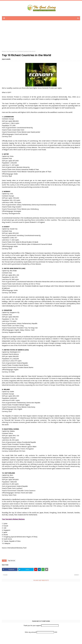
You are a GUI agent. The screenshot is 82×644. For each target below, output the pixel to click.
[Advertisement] (41, 37)
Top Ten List (10, 51)
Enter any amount (31, 632)
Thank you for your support (32, 625)
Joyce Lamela (6, 59)
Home (4, 51)
